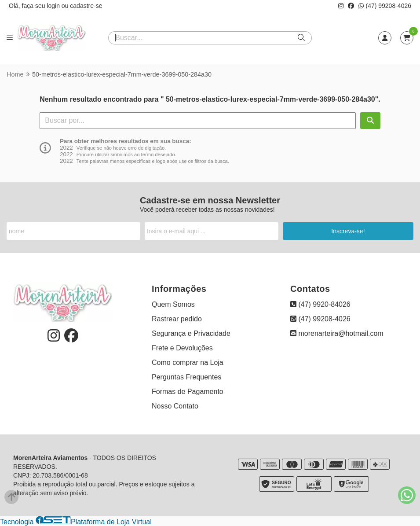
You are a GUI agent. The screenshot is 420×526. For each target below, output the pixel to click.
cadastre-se (86, 6)
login (54, 6)
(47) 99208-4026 (385, 6)
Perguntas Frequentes (186, 377)
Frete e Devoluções (182, 348)
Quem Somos (173, 304)
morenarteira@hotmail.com (337, 333)
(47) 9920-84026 (320, 304)
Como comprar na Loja (188, 362)
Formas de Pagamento (188, 392)
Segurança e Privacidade (191, 333)
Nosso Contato (175, 406)
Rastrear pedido (177, 319)
